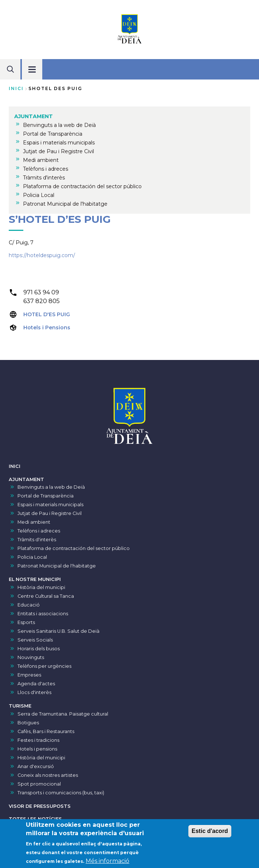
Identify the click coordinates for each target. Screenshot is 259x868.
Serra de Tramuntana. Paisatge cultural (63, 714)
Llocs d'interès (34, 692)
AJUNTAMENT (26, 479)
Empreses (29, 675)
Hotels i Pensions (47, 328)
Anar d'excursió (36, 766)
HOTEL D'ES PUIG (47, 314)
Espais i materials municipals (50, 505)
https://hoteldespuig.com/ (42, 255)
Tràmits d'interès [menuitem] (44, 178)
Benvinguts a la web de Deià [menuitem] (59, 125)
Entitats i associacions (43, 614)
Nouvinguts (31, 657)
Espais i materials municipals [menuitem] (59, 143)
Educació (29, 605)
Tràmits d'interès (37, 540)
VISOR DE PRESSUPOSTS (40, 806)
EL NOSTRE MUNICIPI (35, 579)
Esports (26, 622)
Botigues (28, 723)
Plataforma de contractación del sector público (74, 548)
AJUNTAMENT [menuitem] (34, 116)
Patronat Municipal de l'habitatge (57, 566)
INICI (15, 466)
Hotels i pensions (37, 749)
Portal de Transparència (46, 496)
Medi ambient (34, 522)
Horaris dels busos (39, 649)
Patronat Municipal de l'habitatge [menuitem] (65, 204)
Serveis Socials (35, 640)
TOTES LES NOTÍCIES (35, 819)
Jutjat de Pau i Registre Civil (50, 513)
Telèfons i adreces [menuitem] (46, 169)
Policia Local (32, 557)
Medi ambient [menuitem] (41, 160)
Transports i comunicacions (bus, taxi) (61, 793)
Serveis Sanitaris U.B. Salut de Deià (58, 631)
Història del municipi (41, 587)
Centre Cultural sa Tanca (46, 596)
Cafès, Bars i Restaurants (46, 731)
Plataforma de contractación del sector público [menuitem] (82, 186)
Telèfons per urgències (44, 666)
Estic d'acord (210, 833)
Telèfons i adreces (39, 531)
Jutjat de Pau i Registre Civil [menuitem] (58, 151)
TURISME (20, 706)
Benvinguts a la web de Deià (51, 487)
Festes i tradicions (38, 740)
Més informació (107, 863)
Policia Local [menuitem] (39, 195)
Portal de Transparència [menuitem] (53, 134)
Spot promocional (39, 784)
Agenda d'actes (36, 684)
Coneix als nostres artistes (48, 775)
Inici (16, 88)
